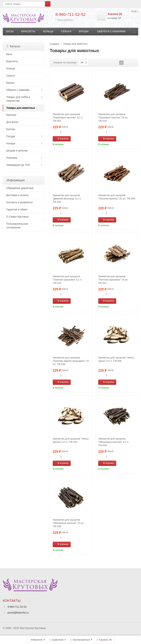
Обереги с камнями (111, 31)
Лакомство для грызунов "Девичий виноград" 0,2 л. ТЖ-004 (67, 199)
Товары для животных (21, 108)
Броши (84, 31)
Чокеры (11, 143)
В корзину (61, 138)
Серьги (66, 31)
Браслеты (28, 31)
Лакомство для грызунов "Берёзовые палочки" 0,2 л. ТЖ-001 (68, 117)
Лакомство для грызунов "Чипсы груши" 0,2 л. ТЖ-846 (116, 359)
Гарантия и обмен (17, 209)
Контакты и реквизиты (19, 202)
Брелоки (11, 115)
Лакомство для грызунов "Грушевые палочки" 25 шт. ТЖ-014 (113, 117)
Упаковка (12, 158)
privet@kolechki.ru (18, 613)
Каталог (14, 46)
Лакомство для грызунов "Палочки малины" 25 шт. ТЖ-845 (117, 197)
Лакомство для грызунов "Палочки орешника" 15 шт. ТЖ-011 (113, 280)
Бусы (10, 31)
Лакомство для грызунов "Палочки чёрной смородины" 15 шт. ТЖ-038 (71, 361)
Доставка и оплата (17, 195)
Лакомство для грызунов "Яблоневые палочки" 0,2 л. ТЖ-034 (114, 442)
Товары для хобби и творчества (18, 99)
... (134, 31)
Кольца (48, 31)
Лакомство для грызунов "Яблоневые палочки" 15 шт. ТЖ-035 (68, 523)
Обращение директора (20, 188)
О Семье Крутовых (18, 217)
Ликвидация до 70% (18, 165)
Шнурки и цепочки (17, 151)
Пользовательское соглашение (17, 226)
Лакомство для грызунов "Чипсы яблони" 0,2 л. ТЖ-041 (71, 440)
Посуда (11, 136)
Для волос (12, 122)
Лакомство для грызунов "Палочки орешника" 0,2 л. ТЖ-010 (67, 280)
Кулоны (11, 129)
